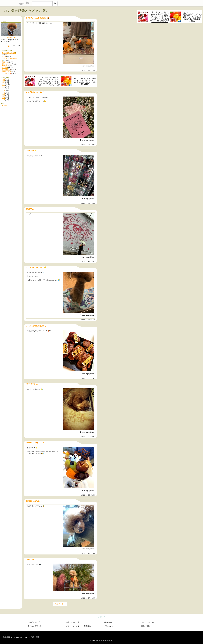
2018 (3, 94)
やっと (4, 57)
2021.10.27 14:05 (88, 598)
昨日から (5, 62)
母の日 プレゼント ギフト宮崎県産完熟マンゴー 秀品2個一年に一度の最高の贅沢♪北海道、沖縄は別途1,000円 (192, 17)
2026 (3, 79)
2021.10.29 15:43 (88, 495)
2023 (3, 85)
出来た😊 (5, 68)
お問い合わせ (108, 626)
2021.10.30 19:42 (88, 378)
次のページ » (60, 604)
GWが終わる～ (7, 64)
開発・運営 (146, 626)
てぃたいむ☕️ (7, 70)
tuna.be (101, 617)
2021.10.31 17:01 (88, 262)
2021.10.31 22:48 (88, 70)
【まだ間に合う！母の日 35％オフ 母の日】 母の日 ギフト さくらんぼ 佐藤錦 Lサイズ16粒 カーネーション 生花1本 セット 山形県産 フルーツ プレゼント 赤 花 (160, 17)
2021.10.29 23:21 (88, 437)
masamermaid (11, 37)
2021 (3, 88)
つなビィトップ (34, 622)
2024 (3, 83)
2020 (3, 90)
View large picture (87, 66)
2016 (3, 98)
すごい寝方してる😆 (9, 53)
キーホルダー (6, 72)
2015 (3, 100)
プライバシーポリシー (74, 626)
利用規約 (87, 626)
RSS (4, 105)
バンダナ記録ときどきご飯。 (27, 11)
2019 (3, 92)
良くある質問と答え (35, 626)
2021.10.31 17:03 (88, 203)
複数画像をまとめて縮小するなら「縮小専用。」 (23, 637)
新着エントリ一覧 (72, 622)
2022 (3, 87)
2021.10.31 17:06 (88, 145)
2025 (3, 81)
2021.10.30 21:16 (88, 320)
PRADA (4, 66)
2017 (3, 96)
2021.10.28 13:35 (88, 553)
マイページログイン (149, 622)
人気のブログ (108, 622)
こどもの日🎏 (7, 73)
